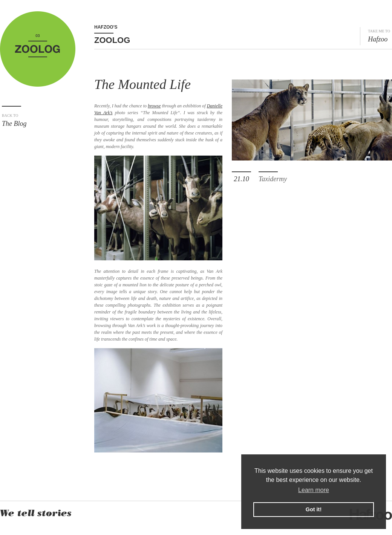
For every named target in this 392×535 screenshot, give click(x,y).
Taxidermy (273, 179)
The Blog (39, 120)
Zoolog (112, 40)
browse (154, 106)
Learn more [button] (314, 490)
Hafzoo (379, 36)
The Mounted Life (142, 84)
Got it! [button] (314, 509)
